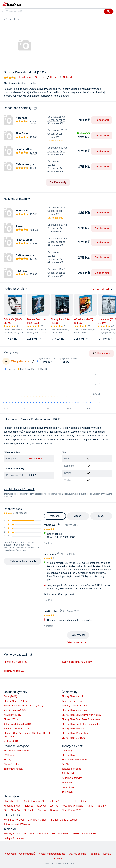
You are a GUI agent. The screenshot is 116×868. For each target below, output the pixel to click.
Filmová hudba (12, 764)
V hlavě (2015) (11, 741)
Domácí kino (68, 787)
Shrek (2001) (11, 719)
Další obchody (58, 182)
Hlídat (51, 77)
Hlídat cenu (101, 353)
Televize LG (68, 773)
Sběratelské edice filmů (16, 751)
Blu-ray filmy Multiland (73, 738)
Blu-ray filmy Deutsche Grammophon (81, 724)
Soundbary (67, 792)
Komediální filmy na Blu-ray (77, 662)
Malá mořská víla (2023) (17, 729)
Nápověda (10, 854)
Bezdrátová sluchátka (35, 801)
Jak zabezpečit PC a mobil (18, 824)
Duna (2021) (10, 696)
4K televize (68, 782)
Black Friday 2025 (71, 810)
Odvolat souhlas (78, 854)
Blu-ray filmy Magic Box (74, 710)
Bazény (54, 810)
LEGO (68, 801)
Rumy (90, 806)
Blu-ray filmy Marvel (72, 696)
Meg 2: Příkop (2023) (15, 710)
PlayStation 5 (82, 801)
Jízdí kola (29, 810)
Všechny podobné (101, 289)
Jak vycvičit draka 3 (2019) (18, 724)
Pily (6, 810)
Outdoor (42, 810)
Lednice (54, 806)
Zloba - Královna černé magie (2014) (23, 706)
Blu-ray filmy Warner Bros (75, 733)
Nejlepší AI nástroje (14, 838)
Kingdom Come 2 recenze (64, 820)
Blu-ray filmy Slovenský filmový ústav (81, 715)
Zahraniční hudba (13, 769)
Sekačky (16, 810)
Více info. (22, 550)
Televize (29, 806)
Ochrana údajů (27, 854)
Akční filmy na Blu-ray (15, 662)
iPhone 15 (56, 801)
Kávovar (41, 806)
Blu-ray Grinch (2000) (15, 701)
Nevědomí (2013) (13, 715)
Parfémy (101, 806)
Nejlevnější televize (72, 778)
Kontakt (107, 854)
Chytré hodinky (12, 801)
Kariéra (58, 859)
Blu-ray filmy (13, 19)
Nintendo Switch (12, 806)
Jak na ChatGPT (60, 834)
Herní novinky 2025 (14, 820)
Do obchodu (102, 120)
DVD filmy (9, 755)
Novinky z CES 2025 (15, 834)
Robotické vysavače (72, 806)
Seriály (7, 760)
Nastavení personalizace (52, 854)
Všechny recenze (77, 642)
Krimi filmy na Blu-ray (73, 701)
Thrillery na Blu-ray (14, 671)
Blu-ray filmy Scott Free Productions (81, 719)
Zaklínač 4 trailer (37, 820)
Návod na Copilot (39, 834)
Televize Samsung (71, 769)
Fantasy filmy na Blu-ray (75, 706)
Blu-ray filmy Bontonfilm (74, 729)
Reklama (95, 854)
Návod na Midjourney (85, 834)
